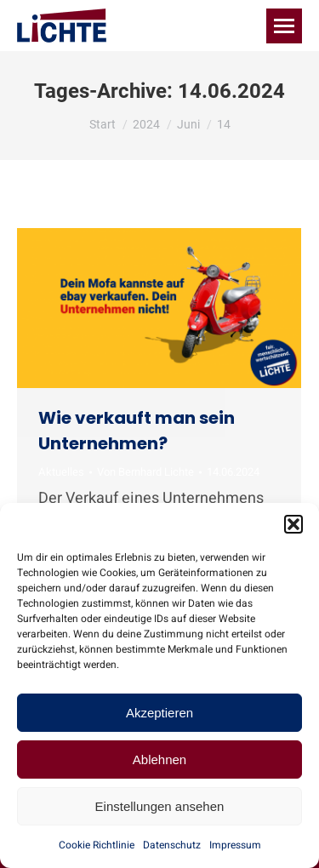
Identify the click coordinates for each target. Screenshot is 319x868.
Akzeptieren (159, 713)
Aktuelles (61, 472)
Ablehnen (159, 759)
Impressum (235, 845)
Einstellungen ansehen (160, 806)
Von (145, 472)
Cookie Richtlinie (97, 845)
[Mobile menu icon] (284, 26)
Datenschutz (172, 845)
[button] (293, 524)
